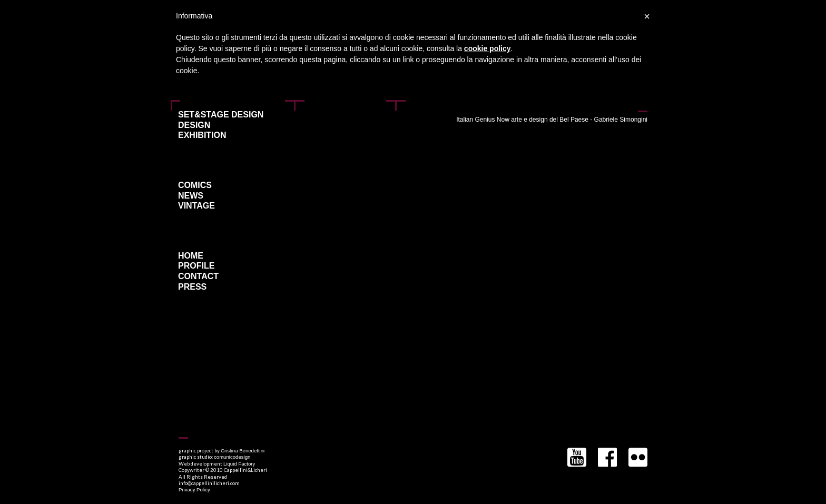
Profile (196, 266)
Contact (198, 276)
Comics (195, 185)
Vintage (196, 206)
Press (192, 287)
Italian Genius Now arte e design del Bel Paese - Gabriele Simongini (552, 120)
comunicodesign (232, 457)
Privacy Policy (194, 490)
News (191, 196)
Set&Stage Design (221, 115)
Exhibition (202, 135)
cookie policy (488, 48)
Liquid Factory (239, 464)
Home (191, 256)
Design (194, 125)
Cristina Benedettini (243, 451)
